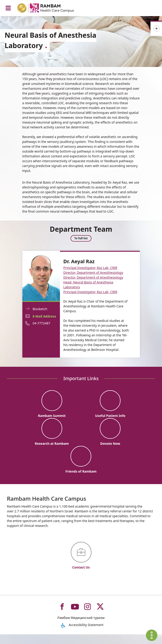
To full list (81, 239)
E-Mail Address (44, 316)
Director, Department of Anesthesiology (93, 273)
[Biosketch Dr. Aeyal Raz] (41, 276)
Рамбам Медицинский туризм (81, 627)
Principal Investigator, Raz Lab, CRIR (90, 268)
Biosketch (40, 309)
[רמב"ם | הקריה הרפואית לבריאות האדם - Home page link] (52, 9)
